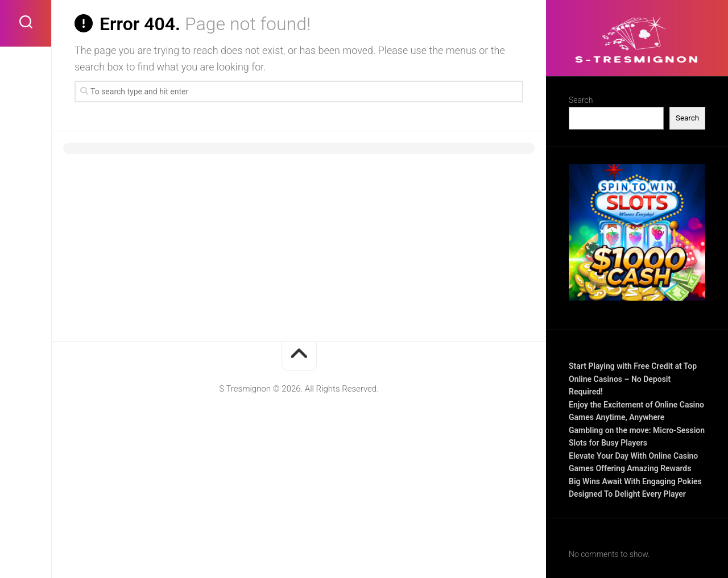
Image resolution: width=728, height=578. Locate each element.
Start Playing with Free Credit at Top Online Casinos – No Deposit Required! (633, 379)
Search (581, 100)
